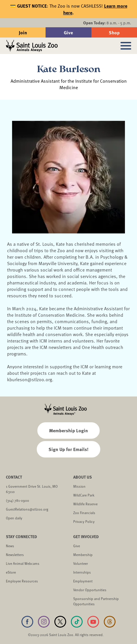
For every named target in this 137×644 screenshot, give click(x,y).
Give (68, 32)
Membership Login (68, 430)
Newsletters (15, 555)
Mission (79, 486)
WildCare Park (84, 495)
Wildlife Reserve (85, 504)
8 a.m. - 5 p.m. (107, 23)
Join (23, 32)
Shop (114, 32)
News (10, 546)
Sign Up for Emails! (68, 449)
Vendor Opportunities (90, 590)
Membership (83, 555)
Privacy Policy (84, 521)
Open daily (14, 518)
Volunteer (81, 563)
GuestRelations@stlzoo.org (27, 509)
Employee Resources (22, 581)
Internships (82, 572)
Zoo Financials (84, 513)
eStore (11, 572)
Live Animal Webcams (23, 563)
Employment (83, 581)
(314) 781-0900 (17, 500)
